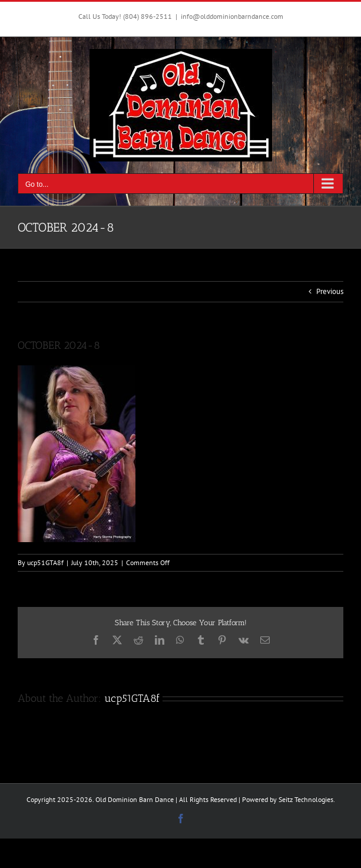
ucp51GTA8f (45, 562)
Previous (330, 291)
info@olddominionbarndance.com (232, 16)
